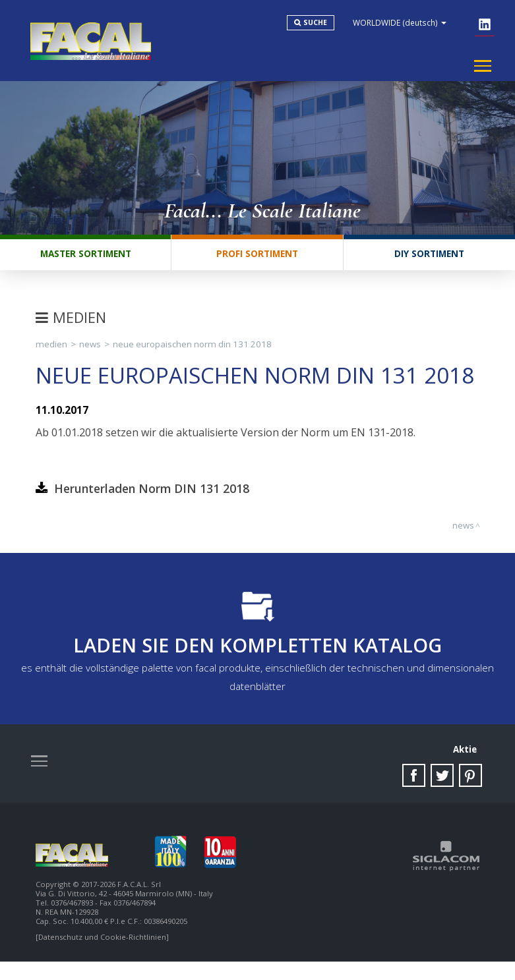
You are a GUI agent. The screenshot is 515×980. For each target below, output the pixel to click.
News (90, 356)
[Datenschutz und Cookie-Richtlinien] (102, 955)
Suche (326, 25)
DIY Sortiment (429, 264)
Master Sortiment (85, 264)
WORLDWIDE (411, 25)
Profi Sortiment (257, 264)
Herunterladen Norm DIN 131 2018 (152, 500)
